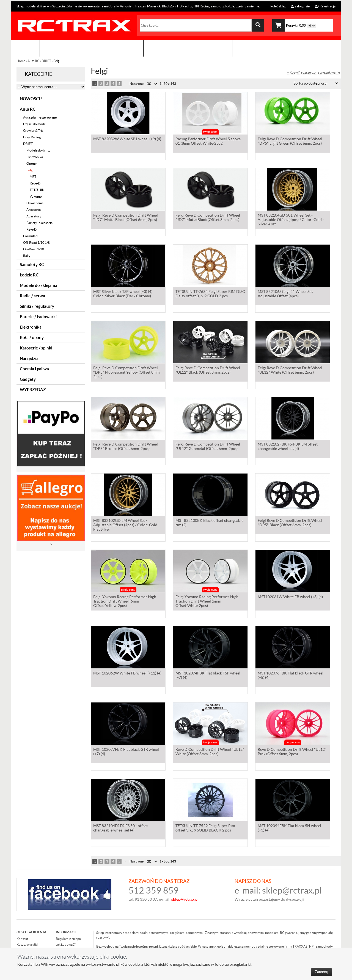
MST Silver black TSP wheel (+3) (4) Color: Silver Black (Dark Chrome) (123, 294)
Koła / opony (32, 338)
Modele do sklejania (38, 285)
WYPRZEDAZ (33, 390)
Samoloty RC (32, 264)
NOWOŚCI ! (31, 99)
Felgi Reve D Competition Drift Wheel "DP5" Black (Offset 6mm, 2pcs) (290, 523)
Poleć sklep (278, 6)
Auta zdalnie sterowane (40, 117)
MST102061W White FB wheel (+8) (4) (290, 597)
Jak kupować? (66, 944)
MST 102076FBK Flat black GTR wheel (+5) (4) (291, 676)
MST (33, 177)
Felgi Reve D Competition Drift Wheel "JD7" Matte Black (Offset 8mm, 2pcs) (208, 218)
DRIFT (46, 61)
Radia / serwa (32, 296)
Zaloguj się (300, 6)
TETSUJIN (37, 190)
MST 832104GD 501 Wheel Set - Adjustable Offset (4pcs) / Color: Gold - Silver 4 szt (291, 220)
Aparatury (34, 216)
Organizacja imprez (116, 48)
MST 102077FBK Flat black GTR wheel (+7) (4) (126, 752)
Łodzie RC (29, 275)
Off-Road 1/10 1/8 (36, 243)
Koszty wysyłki (27, 944)
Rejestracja (325, 6)
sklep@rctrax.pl (292, 890)
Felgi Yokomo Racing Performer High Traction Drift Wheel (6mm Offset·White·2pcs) (207, 602)
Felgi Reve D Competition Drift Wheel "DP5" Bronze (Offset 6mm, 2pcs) (126, 447)
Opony (31, 163)
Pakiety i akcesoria (39, 223)
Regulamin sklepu (68, 939)
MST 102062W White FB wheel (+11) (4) (127, 674)
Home (21, 61)
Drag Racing (32, 137)
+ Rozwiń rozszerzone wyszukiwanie (313, 72)
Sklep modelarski (64, 48)
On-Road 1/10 (34, 249)
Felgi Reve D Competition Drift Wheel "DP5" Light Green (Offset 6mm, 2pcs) (290, 142)
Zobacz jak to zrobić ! (172, 48)
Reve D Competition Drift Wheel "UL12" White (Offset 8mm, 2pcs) (210, 752)
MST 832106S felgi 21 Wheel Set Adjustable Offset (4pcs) (285, 294)
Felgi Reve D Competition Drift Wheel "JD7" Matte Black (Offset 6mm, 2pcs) (126, 218)
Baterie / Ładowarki (38, 317)
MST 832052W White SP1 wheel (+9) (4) (127, 139)
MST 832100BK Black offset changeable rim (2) (209, 523)
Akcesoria (34, 210)
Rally (27, 256)
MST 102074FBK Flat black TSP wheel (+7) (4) (208, 676)
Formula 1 (31, 236)
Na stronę (137, 84)
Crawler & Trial (34, 131)
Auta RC (33, 61)
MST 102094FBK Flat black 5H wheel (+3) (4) (289, 828)
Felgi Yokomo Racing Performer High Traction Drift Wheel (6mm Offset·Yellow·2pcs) (125, 602)
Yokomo (36, 196)
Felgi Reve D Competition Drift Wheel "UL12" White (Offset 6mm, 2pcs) (290, 371)
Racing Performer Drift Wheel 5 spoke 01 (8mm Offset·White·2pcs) (208, 142)
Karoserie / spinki (36, 348)
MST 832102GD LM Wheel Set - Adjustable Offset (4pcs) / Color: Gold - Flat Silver (126, 525)
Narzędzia (29, 358)
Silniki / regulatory (37, 306)
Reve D (31, 229)
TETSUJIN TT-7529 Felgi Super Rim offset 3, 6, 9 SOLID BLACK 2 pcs (205, 828)
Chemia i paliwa (34, 369)
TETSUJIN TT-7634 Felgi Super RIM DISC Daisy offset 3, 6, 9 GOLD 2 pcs (210, 294)
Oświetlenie (35, 203)
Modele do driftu (38, 150)
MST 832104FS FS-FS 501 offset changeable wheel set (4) (120, 828)
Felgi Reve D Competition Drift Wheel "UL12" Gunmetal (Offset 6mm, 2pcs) (208, 447)
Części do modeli (35, 124)
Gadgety (28, 379)
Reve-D (35, 183)
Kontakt (217, 48)
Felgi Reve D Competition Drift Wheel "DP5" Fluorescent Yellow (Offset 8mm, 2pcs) (127, 373)
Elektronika (35, 157)
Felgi (30, 170)
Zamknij (321, 972)
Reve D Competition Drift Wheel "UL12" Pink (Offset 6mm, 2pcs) (292, 752)
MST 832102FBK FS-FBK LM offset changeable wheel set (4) (288, 447)
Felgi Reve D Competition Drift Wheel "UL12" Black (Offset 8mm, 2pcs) (208, 371)
